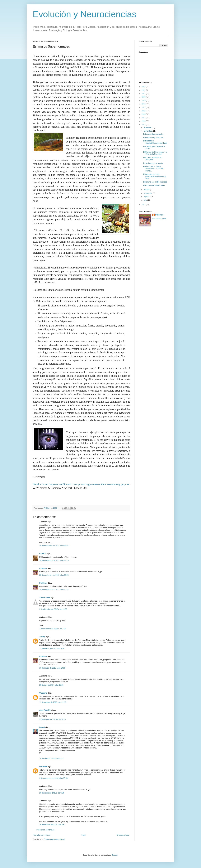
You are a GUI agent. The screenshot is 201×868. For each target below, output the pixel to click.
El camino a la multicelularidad (155, 182)
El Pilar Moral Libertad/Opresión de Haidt (155, 142)
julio (146, 200)
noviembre (148, 131)
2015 (144, 114)
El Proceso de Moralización (154, 185)
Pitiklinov (43, 568)
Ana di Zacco (45, 598)
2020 (144, 97)
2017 (144, 107)
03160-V (43, 554)
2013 (144, 121)
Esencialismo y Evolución (153, 137)
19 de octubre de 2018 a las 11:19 (53, 702)
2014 (144, 118)
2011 (144, 204)
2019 (144, 101)
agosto (147, 197)
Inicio (84, 835)
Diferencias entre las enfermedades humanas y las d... (155, 176)
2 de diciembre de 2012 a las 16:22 (53, 609)
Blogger (115, 855)
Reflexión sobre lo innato (153, 163)
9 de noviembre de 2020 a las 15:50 (53, 778)
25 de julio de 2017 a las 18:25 (51, 685)
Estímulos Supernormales (153, 134)
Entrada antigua (123, 835)
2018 (144, 104)
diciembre (148, 128)
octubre (147, 190)
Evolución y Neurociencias (85, 14)
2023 (144, 87)
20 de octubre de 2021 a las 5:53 (52, 825)
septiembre (148, 193)
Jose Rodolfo (45, 710)
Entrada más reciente (42, 835)
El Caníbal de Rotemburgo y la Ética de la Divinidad (155, 153)
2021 (144, 94)
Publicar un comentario (45, 830)
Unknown (43, 693)
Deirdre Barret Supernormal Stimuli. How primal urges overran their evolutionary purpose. (81, 484)
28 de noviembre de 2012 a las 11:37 (54, 546)
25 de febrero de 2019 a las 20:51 (53, 719)
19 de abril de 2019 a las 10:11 (52, 759)
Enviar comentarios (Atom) (54, 839)
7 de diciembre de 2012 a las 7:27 (53, 629)
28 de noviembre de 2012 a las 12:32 (54, 590)
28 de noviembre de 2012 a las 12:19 (54, 561)
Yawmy (42, 637)
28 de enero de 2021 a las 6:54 (52, 793)
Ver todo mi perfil (159, 219)
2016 (144, 111)
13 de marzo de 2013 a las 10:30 (52, 668)
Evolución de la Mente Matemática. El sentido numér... (153, 169)
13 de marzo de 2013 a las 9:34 (52, 648)
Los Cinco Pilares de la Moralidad (152, 159)
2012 (144, 125)
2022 (144, 90)
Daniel (42, 727)
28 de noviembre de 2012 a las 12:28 (54, 575)
